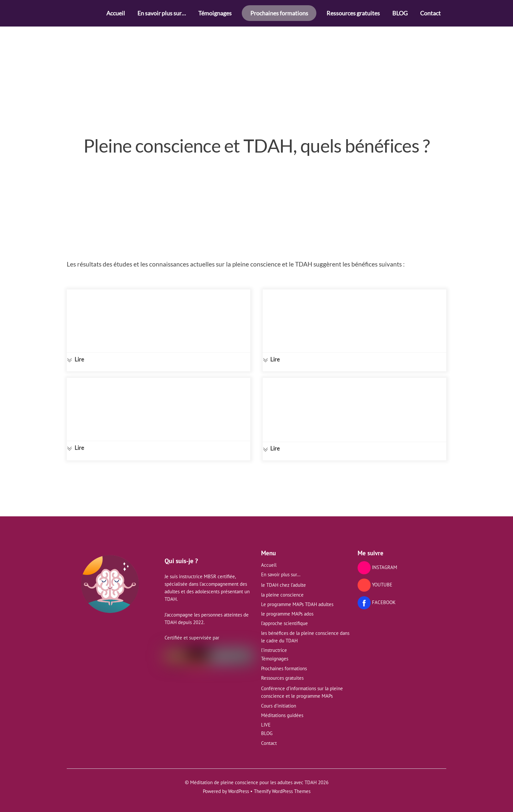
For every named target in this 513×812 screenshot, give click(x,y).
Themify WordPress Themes (282, 788)
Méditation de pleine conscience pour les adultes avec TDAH (253, 779)
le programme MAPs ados (287, 610)
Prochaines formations (279, 13)
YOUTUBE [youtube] (375, 581)
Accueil (116, 13)
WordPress (239, 788)
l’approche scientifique (284, 620)
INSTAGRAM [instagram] (377, 564)
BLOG (400, 13)
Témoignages (215, 13)
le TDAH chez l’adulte (283, 582)
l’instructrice (274, 647)
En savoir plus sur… (162, 13)
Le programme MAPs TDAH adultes (297, 601)
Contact (430, 13)
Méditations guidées (282, 712)
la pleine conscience (282, 591)
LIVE (266, 721)
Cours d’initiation (279, 702)
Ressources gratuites (353, 13)
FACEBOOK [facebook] (377, 599)
